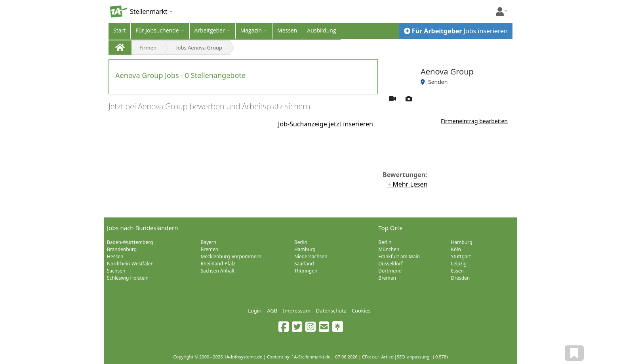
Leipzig (459, 264)
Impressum (297, 311)
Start (119, 30)
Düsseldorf (390, 264)
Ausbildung (321, 30)
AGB (272, 311)
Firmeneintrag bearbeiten (474, 121)
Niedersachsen (311, 256)
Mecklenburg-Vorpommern (231, 256)
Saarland (304, 264)
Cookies (361, 311)
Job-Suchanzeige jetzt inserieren (326, 124)
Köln (456, 249)
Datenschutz (331, 311)
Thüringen (306, 271)
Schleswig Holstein (128, 278)
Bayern (208, 242)
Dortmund (390, 271)
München (389, 249)
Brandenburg (122, 249)
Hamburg (305, 249)
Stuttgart (461, 256)
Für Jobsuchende (157, 30)
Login (255, 311)
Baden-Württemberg (130, 242)
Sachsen (116, 271)
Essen (457, 271)
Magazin (251, 30)
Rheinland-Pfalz (218, 264)
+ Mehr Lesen (408, 184)
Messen (287, 30)
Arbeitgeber (210, 30)
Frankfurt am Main (399, 256)
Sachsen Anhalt (217, 271)
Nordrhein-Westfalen (130, 264)
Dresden (461, 278)
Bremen (209, 249)
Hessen (115, 256)
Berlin (301, 242)
